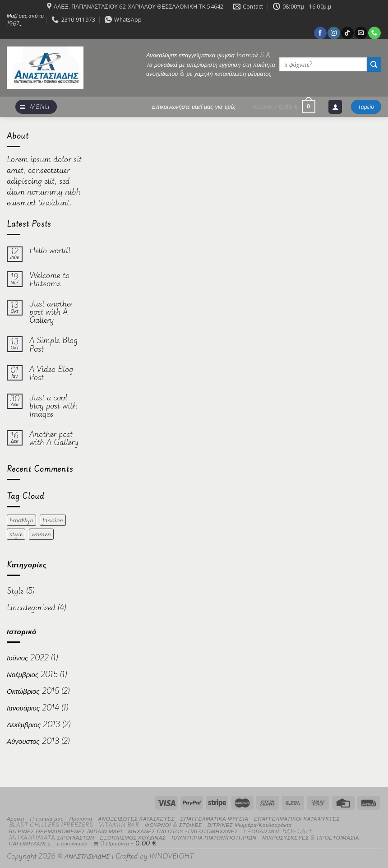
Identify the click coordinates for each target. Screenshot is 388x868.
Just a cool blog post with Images (53, 406)
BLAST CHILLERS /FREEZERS (51, 824)
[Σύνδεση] (335, 107)
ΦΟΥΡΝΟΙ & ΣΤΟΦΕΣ (173, 824)
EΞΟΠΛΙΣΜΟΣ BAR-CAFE (278, 831)
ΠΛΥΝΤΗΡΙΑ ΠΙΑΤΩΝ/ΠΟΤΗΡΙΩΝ (214, 837)
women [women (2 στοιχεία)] (41, 534)
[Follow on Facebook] (320, 33)
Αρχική (16, 818)
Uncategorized (31, 607)
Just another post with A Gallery (51, 312)
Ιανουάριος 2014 (33, 708)
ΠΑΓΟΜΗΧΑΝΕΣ (30, 843)
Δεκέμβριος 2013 (33, 724)
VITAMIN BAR (119, 824)
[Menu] (36, 107)
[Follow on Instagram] (334, 33)
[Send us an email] (361, 33)
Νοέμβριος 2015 (32, 674)
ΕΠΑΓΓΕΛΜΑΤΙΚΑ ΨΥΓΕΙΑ (215, 818)
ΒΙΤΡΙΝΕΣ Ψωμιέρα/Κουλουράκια (250, 824)
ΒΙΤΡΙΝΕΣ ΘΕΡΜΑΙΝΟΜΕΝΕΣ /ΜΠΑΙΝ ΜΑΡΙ (66, 831)
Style (15, 591)
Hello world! (50, 251)
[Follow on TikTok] (347, 33)
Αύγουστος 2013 (33, 741)
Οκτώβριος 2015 (33, 691)
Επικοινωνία (72, 843)
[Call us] (374, 33)
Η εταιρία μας (46, 818)
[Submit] (374, 65)
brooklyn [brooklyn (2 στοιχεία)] (21, 520)
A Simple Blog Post (53, 344)
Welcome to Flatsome (49, 279)
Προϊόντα (81, 818)
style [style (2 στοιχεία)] (16, 534)
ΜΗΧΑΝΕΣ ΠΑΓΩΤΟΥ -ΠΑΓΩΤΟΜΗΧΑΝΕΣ (183, 831)
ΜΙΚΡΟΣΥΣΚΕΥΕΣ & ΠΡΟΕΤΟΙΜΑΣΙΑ (311, 837)
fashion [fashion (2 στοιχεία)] (53, 520)
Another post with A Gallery (54, 438)
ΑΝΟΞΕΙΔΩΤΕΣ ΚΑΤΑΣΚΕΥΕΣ (137, 818)
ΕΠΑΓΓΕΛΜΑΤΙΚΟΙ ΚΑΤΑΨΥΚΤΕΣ (297, 818)
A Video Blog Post (51, 373)
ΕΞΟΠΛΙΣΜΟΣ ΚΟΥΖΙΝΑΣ (133, 837)
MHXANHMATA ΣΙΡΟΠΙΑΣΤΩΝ (52, 837)
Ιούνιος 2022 (28, 657)
